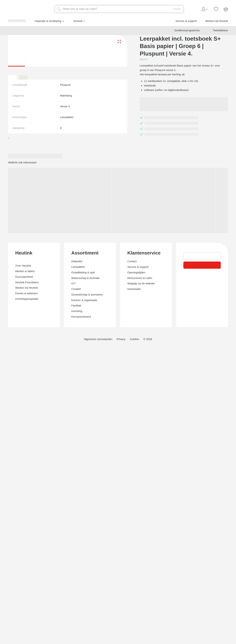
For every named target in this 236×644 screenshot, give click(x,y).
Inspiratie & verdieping (24, 270)
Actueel (15, 275)
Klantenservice (15, 603)
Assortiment (13, 556)
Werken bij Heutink (20, 285)
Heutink (9, 515)
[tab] (3, 419)
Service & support (19, 282)
